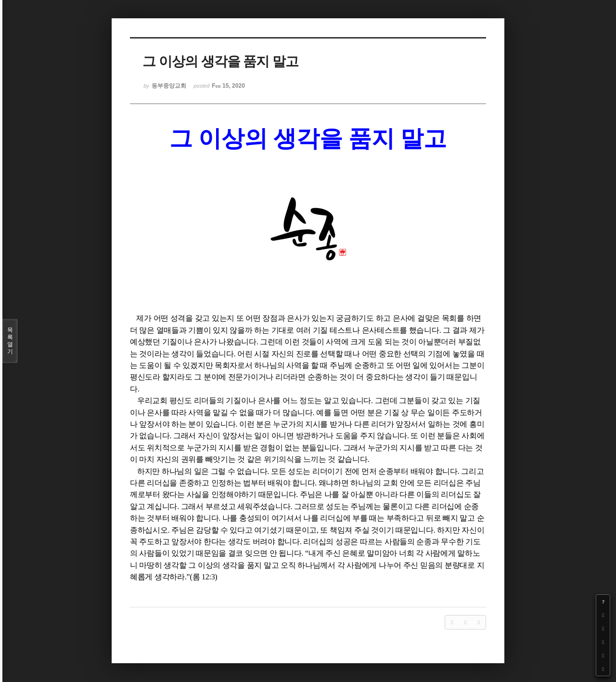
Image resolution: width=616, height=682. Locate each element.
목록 (10, 341)
